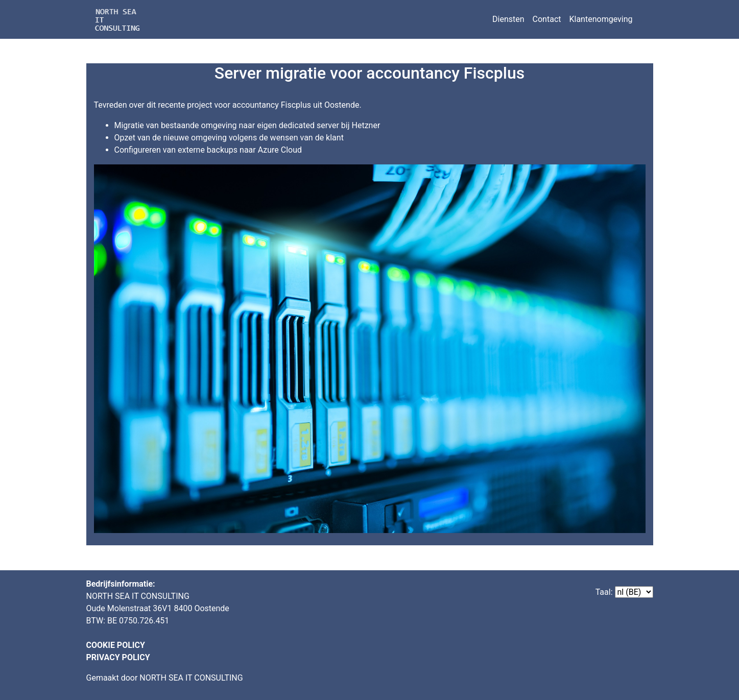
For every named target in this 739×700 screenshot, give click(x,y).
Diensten (508, 19)
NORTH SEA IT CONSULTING (191, 678)
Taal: (604, 592)
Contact (547, 19)
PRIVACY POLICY (118, 657)
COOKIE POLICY (116, 645)
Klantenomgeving (601, 19)
